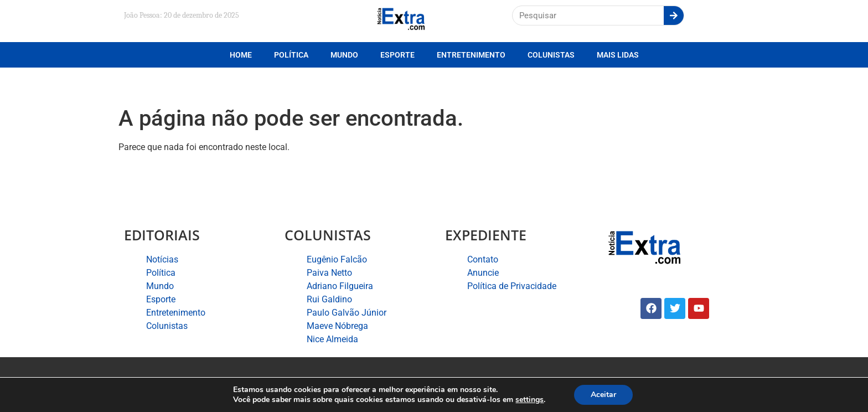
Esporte (397, 55)
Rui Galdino (329, 299)
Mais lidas (618, 55)
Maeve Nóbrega (337, 326)
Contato (483, 259)
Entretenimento (471, 55)
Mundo (344, 55)
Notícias (162, 259)
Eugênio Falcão (337, 259)
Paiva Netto (329, 273)
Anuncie (483, 273)
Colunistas (551, 55)
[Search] (674, 16)
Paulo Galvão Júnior (347, 313)
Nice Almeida (332, 339)
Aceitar (603, 395)
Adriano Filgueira (340, 286)
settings (529, 400)
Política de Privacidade (512, 286)
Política (291, 55)
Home (241, 55)
